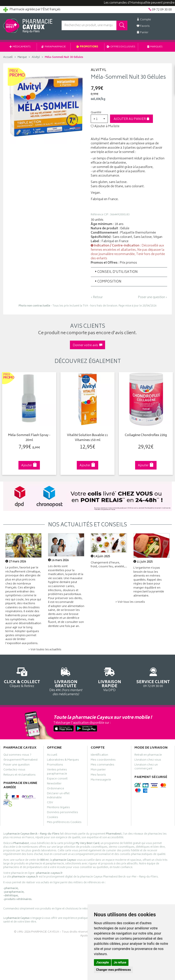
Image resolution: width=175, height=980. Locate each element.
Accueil (8, 57)
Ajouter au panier (132, 119)
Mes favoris (98, 775)
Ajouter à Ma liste (105, 127)
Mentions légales (58, 808)
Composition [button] (108, 282)
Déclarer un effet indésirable (58, 796)
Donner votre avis (87, 345)
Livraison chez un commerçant (146, 767)
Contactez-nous (14, 770)
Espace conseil (57, 779)
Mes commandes (103, 765)
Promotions (87, 47)
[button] (99, 119)
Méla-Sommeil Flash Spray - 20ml (29, 438)
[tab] (129, 272)
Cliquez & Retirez (22, 677)
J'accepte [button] (103, 962)
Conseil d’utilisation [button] (116, 272)
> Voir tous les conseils (130, 602)
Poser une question (17, 765)
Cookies (53, 818)
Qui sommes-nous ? (17, 755)
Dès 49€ (66, 681)
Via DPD (109, 679)
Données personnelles (63, 813)
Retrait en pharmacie (148, 755)
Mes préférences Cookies (64, 823)
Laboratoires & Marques (63, 760)
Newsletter (54, 784)
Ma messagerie (101, 780)
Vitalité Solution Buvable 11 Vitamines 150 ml (87, 438)
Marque (22, 57)
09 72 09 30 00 (153, 677)
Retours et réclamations (20, 775)
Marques (155, 47)
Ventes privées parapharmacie (57, 772)
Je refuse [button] (120, 962)
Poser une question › (153, 297)
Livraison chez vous (148, 760)
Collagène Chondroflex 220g (146, 436)
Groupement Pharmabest (20, 760)
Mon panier (98, 770)
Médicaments (20, 47)
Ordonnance (56, 789)
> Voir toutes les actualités (45, 650)
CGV (50, 803)
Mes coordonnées (103, 760)
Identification (99, 755)
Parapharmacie (54, 47)
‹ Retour (97, 297)
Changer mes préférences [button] (113, 970)
